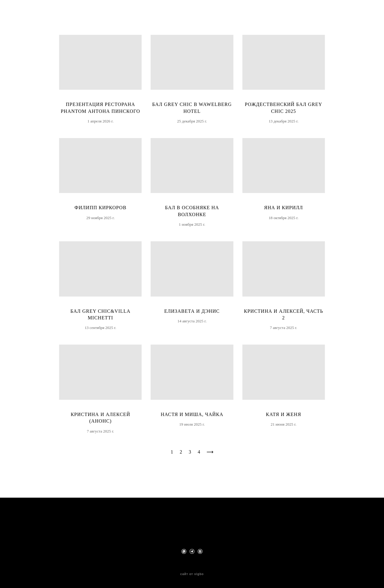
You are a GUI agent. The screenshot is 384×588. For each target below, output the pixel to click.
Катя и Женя (283, 426)
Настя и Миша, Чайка (192, 426)
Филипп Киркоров (100, 220)
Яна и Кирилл (283, 220)
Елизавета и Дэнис (192, 323)
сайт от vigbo (192, 574)
